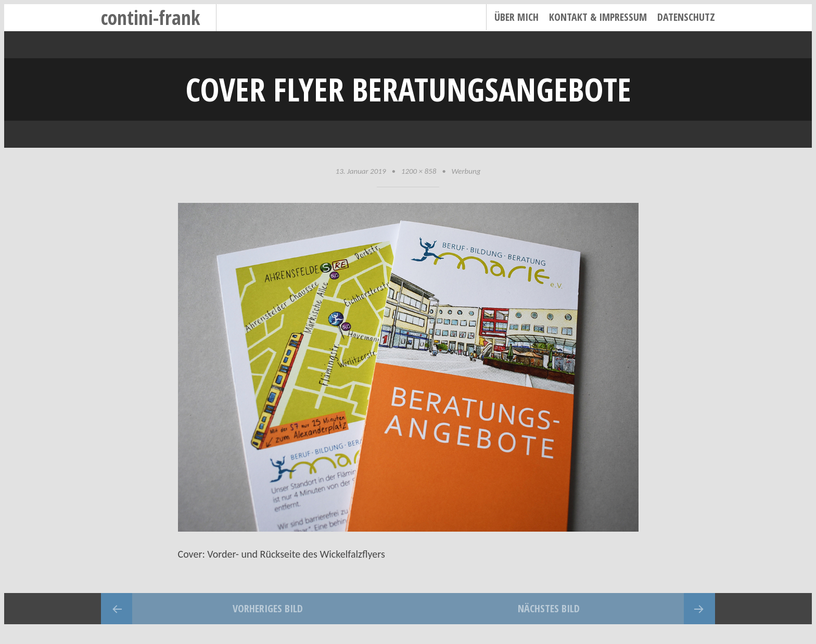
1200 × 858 (419, 171)
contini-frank (151, 17)
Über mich (517, 17)
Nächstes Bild (549, 608)
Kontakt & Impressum (598, 17)
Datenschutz (686, 17)
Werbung (466, 171)
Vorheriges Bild (268, 608)
